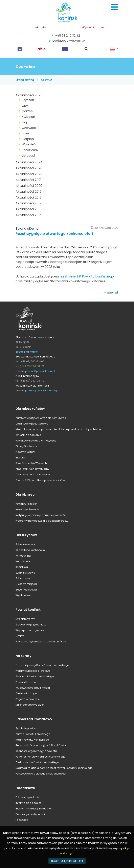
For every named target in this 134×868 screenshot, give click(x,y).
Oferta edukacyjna (27, 693)
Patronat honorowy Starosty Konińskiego (40, 757)
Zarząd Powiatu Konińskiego (33, 734)
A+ (44, 27)
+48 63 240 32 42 (68, 36)
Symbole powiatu (26, 728)
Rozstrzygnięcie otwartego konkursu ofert (54, 234)
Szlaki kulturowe (25, 573)
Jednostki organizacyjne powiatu (36, 751)
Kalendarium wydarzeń (30, 705)
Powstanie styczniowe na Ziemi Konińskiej (41, 642)
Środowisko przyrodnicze (31, 625)
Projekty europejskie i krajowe (33, 671)
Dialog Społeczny (26, 446)
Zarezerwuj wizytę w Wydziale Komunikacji (41, 418)
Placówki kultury (25, 452)
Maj (24, 122)
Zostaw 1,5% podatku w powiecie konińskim (42, 480)
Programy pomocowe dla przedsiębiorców (42, 521)
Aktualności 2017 (29, 203)
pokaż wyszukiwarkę (86, 49)
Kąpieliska (22, 567)
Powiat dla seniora (27, 682)
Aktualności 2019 (28, 192)
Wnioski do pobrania (28, 435)
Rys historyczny (25, 619)
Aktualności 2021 (28, 180)
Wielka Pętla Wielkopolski (31, 550)
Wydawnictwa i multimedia (33, 688)
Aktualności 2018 (29, 197)
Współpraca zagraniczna (31, 630)
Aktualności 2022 (29, 174)
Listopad (28, 155)
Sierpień (28, 139)
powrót (113, 293)
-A (36, 27)
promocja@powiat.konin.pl (42, 390)
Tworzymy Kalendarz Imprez (33, 474)
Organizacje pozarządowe (32, 424)
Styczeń (28, 100)
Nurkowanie (23, 561)
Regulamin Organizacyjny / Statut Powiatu (42, 745)
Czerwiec (47, 80)
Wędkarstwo (23, 595)
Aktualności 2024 (29, 162)
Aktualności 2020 (29, 186)
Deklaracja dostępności (30, 814)
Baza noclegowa (26, 590)
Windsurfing (23, 556)
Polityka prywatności (28, 797)
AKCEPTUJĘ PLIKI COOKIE (67, 861)
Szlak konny (23, 578)
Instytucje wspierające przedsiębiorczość (41, 515)
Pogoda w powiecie (28, 699)
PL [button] (110, 49)
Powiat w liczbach (27, 504)
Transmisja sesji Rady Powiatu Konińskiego (42, 665)
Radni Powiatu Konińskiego (32, 740)
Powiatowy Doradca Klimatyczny (36, 441)
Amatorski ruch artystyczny (32, 469)
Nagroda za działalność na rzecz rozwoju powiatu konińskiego (54, 768)
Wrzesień (29, 144)
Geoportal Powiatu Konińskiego (35, 676)
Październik (30, 150)
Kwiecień (28, 117)
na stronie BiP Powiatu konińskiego (87, 276)
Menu (114, 7)
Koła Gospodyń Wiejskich (31, 463)
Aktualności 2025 (29, 95)
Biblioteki (21, 458)
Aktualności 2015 (29, 215)
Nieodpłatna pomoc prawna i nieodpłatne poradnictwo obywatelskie (58, 429)
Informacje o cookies (28, 803)
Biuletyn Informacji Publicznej (33, 809)
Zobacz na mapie (27, 352)
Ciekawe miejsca (26, 584)
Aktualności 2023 (29, 168)
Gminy (20, 636)
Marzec (27, 111)
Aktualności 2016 (29, 209)
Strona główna (25, 80)
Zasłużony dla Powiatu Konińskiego (37, 762)
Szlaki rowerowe (25, 544)
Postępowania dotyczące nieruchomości (41, 774)
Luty (25, 106)
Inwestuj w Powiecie (27, 509)
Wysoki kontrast (94, 27)
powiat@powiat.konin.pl (69, 41)
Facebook (22, 820)
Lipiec (26, 133)
